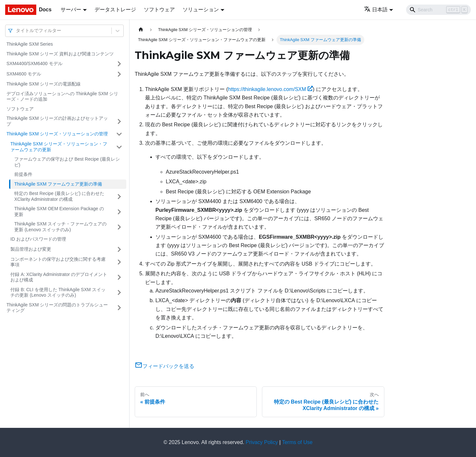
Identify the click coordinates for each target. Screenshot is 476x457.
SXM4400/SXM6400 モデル (34, 63)
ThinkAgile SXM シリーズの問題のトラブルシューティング (57, 308)
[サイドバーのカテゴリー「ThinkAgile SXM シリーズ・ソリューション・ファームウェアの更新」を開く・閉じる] (119, 147)
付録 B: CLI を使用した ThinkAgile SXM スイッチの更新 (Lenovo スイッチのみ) (58, 292)
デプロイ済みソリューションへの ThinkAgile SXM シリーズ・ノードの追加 (62, 97)
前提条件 (23, 174)
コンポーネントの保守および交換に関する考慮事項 (58, 262)
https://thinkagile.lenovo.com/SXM (270, 89)
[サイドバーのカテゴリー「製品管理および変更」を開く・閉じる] (119, 249)
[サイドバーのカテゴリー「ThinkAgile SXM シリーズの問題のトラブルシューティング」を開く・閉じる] (119, 308)
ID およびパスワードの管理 (38, 239)
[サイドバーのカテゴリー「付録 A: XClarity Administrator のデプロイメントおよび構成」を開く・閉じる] (119, 277)
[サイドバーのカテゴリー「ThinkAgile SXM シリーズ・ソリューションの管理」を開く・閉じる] (119, 134)
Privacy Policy (262, 442)
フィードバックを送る (164, 366)
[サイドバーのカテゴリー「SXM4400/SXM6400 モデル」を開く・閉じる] (119, 64)
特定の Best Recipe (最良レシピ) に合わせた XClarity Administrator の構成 (59, 196)
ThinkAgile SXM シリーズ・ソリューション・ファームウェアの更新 (59, 147)
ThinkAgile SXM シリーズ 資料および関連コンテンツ (60, 54)
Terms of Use (297, 442)
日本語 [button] (376, 10)
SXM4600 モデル (24, 74)
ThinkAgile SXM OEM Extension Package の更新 (59, 211)
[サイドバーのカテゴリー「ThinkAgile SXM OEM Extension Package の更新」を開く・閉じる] (119, 212)
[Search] (438, 10)
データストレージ (115, 10)
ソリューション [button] (201, 10)
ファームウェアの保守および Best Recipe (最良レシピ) (67, 162)
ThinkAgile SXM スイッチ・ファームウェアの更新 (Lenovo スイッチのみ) (60, 227)
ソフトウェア (159, 10)
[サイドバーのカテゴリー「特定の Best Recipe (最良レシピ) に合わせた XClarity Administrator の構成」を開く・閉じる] (119, 196)
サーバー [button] (71, 10)
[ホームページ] (141, 30)
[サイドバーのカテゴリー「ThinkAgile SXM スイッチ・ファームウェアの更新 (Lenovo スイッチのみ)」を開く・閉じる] (119, 227)
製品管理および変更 (31, 249)
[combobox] (17, 31)
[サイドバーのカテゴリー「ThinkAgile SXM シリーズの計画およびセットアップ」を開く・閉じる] (119, 121)
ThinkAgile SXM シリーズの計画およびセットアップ (57, 121)
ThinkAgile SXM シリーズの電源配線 (44, 84)
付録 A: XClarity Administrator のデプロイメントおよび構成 (59, 277)
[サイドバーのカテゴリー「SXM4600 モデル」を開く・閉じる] (119, 74)
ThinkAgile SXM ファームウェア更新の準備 (58, 184)
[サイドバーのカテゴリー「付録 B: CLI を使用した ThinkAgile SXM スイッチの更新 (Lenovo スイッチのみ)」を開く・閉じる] (119, 293)
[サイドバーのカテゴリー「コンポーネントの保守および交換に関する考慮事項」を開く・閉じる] (119, 262)
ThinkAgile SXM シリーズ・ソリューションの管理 (57, 134)
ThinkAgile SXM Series (30, 44)
